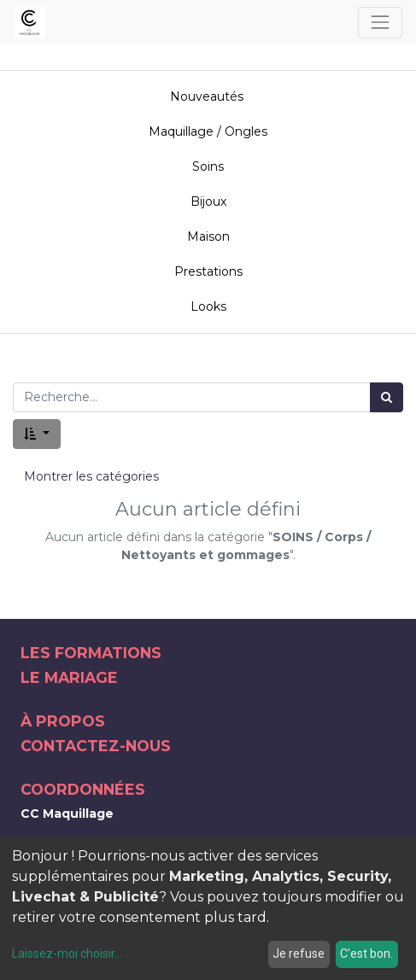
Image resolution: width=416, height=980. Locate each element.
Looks (208, 306)
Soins (208, 166)
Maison (208, 236)
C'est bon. (366, 954)
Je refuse (299, 954)
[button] (37, 434)
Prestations (208, 271)
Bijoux (208, 201)
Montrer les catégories (91, 476)
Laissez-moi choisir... (67, 954)
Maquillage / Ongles (208, 131)
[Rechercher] (387, 397)
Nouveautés (208, 96)
